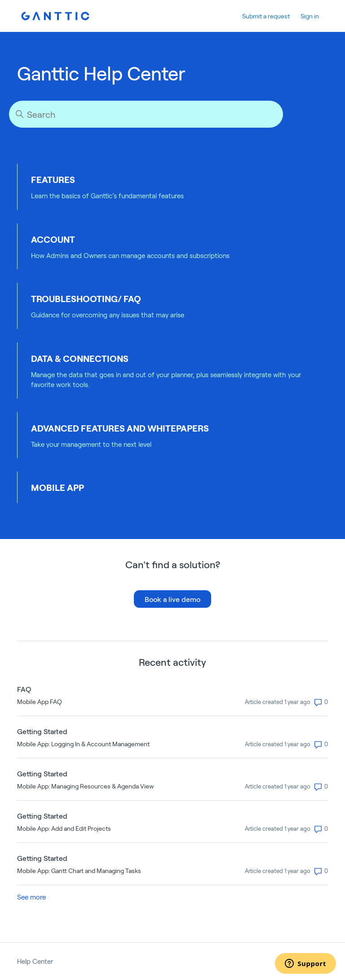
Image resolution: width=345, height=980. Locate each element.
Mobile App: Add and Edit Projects (64, 828)
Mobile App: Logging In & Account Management (83, 744)
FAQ (24, 689)
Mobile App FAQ (40, 702)
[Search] (146, 114)
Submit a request (266, 16)
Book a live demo (172, 599)
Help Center (35, 961)
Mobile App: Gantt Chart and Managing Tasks (79, 871)
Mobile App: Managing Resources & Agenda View (85, 786)
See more (31, 897)
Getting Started (42, 731)
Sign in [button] (310, 16)
